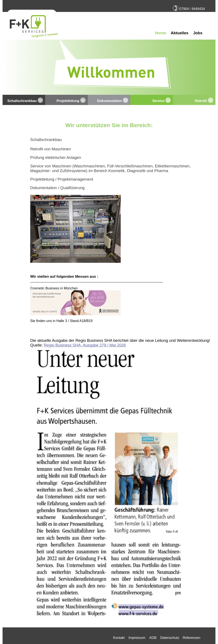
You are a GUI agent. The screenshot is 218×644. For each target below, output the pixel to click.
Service (159, 101)
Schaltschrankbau (23, 101)
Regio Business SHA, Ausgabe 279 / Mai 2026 (85, 345)
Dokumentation (110, 101)
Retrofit (201, 101)
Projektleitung (68, 101)
